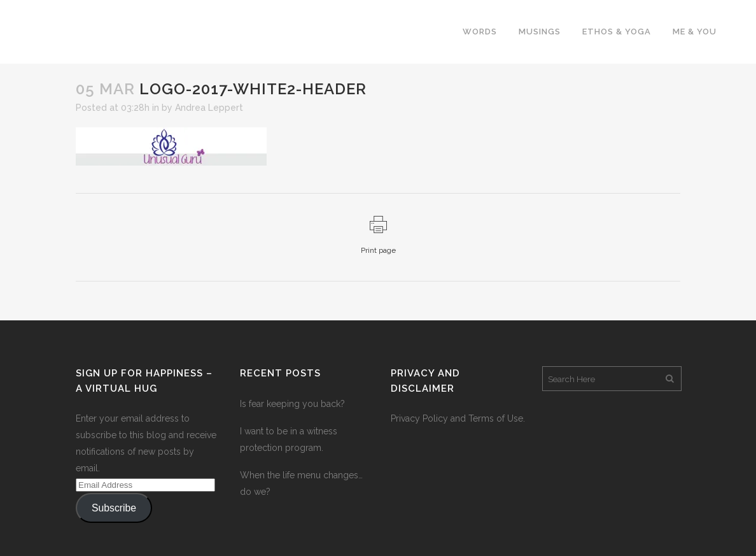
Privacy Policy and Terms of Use (457, 418)
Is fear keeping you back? (292, 404)
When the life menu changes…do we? (301, 483)
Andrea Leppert (209, 108)
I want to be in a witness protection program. (289, 439)
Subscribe (114, 508)
